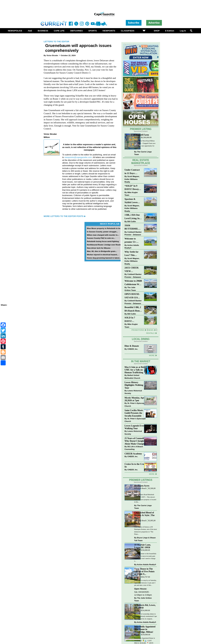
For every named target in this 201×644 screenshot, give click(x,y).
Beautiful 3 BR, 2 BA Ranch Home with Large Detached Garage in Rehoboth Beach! (133, 309)
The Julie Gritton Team (130, 289)
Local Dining (141, 339)
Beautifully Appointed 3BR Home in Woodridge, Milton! (145, 629)
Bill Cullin (132, 221)
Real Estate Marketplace (141, 162)
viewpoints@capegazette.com (78, 157)
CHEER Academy (133, 454)
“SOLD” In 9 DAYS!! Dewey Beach (132, 188)
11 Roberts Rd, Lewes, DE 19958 (145, 606)
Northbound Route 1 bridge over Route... (105, 245)
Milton (137, 138)
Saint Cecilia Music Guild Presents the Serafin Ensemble (134, 413)
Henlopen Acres (142, 486)
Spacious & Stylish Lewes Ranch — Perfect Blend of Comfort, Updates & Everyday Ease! (133, 201)
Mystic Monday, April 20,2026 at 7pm (135, 399)
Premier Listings (141, 480)
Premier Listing (141, 129)
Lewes (137, 550)
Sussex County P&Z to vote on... (101, 238)
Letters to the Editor (56, 42)
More (152, 355)
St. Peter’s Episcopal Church (135, 405)
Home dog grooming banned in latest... (104, 258)
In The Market (141, 361)
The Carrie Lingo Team (143, 153)
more (152, 474)
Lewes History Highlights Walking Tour (134, 385)
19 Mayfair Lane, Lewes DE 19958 (143, 546)
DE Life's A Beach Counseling (134, 448)
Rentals (150, 333)
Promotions (138, 330)
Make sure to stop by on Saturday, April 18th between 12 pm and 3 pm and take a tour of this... (145, 583)
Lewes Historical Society (133, 392)
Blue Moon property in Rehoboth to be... (104, 228)
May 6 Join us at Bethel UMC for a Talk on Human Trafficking (136, 370)
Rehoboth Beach (140, 488)
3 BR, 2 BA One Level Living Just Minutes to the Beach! (133, 217)
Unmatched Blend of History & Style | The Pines (144, 515)
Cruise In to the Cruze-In (136, 465)
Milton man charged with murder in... (103, 235)
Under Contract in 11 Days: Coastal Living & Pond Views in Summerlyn (133, 172)
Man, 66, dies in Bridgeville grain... (102, 251)
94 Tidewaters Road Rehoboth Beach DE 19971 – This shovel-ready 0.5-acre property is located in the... (145, 498)
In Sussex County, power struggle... (102, 232)
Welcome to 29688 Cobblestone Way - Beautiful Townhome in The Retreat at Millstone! (133, 283)
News (151, 330)
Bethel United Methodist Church (132, 377)
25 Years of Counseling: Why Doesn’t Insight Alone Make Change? (136, 441)
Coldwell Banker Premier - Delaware (133, 233)
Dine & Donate (132, 346)
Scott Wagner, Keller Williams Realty (132, 179)
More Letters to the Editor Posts (64, 216)
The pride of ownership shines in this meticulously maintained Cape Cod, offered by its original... (146, 616)
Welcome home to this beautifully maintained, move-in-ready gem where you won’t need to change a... (145, 557)
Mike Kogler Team (131, 194)
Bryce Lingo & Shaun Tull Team (145, 539)
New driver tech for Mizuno (99, 248)
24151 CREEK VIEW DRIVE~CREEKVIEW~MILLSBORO (133, 270)
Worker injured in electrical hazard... (103, 255)
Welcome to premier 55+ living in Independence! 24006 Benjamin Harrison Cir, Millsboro (132, 241)
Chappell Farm (142, 135)
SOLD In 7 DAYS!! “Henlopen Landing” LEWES (130, 320)
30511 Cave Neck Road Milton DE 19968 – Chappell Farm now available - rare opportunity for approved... (145, 145)
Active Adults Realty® (132, 247)
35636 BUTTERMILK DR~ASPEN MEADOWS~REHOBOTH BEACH (133, 227)
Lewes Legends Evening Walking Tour (136, 427)
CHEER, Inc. (133, 349)
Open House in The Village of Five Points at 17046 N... (144, 571)
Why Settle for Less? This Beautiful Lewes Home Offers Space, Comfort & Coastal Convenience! (133, 254)
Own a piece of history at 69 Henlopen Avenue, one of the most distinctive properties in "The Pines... (146, 531)
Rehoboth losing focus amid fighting (103, 241)
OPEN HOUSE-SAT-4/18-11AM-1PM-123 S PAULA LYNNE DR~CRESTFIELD (133, 296)
